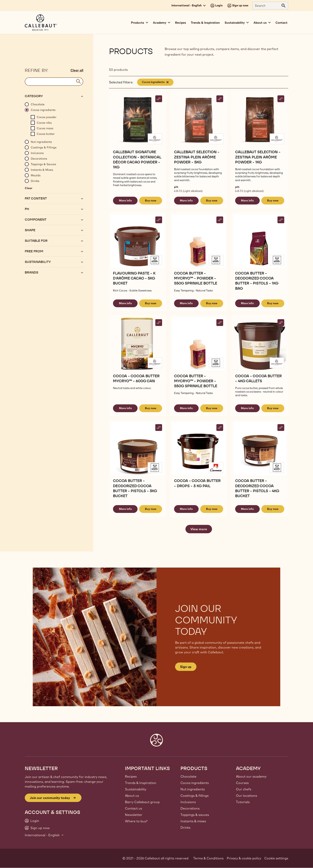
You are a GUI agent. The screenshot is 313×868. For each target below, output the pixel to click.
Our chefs (244, 789)
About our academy (251, 776)
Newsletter (134, 815)
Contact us (134, 808)
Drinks (185, 828)
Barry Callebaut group (142, 802)
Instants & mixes (193, 821)
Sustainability (136, 789)
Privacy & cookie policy (244, 858)
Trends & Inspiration (205, 23)
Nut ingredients (193, 789)
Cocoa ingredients (195, 783)
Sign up (186, 667)
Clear (29, 188)
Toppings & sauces (195, 815)
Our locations (247, 796)
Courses (242, 783)
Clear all (77, 70)
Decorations (190, 808)
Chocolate (188, 776)
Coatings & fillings (195, 796)
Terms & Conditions (208, 858)
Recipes (181, 23)
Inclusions (188, 802)
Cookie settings (276, 858)
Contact (281, 23)
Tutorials (243, 802)
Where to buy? (136, 821)
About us (132, 796)
